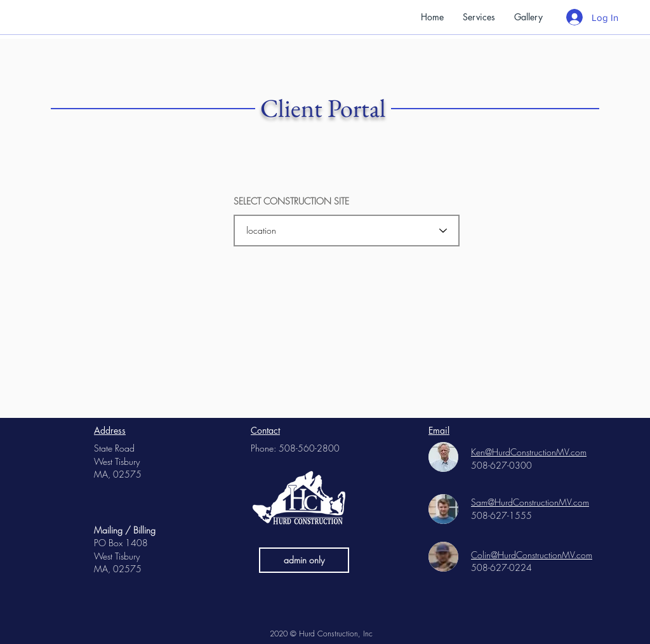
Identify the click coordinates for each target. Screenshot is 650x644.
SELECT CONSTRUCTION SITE (291, 201)
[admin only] (304, 560)
